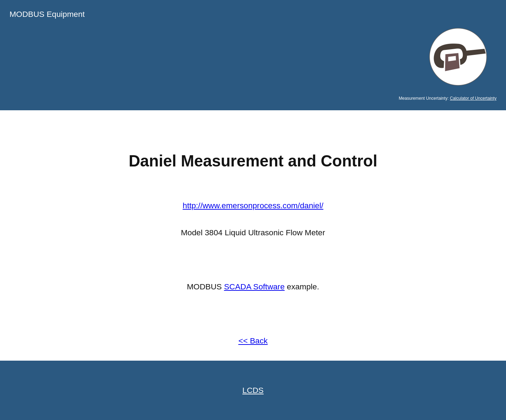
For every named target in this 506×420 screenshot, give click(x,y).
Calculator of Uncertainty (473, 98)
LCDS (253, 390)
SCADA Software (255, 287)
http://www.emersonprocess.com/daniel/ (253, 205)
